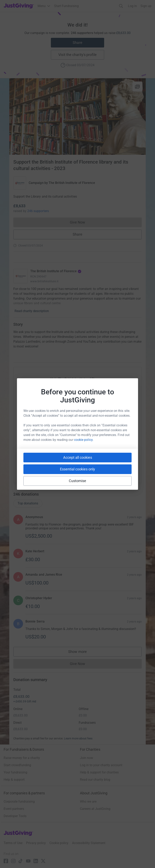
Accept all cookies (78, 457)
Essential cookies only (77, 469)
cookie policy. (84, 440)
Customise (78, 481)
